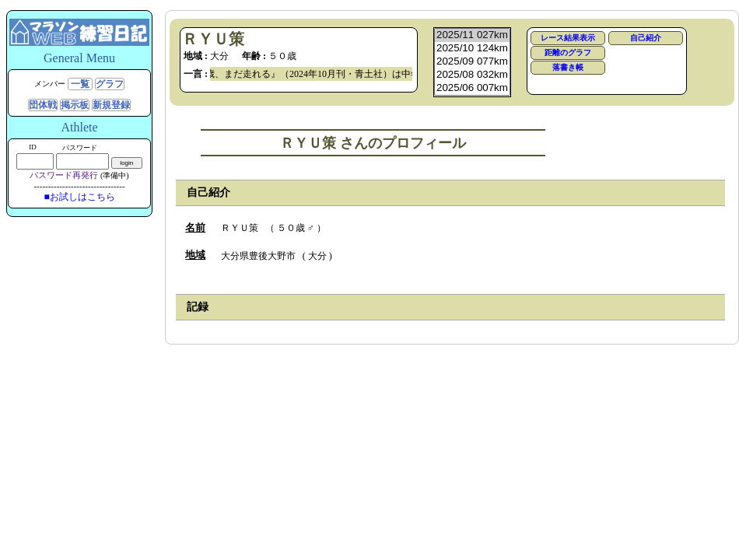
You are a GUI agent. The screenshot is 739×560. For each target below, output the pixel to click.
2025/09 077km (472, 62)
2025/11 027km (472, 35)
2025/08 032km (472, 75)
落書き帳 (568, 67)
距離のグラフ (568, 52)
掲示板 (75, 105)
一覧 (80, 84)
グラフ (110, 84)
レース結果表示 (568, 38)
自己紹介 (646, 38)
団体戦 (43, 105)
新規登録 (111, 105)
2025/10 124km (472, 49)
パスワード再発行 (64, 175)
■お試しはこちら (79, 197)
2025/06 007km (472, 88)
